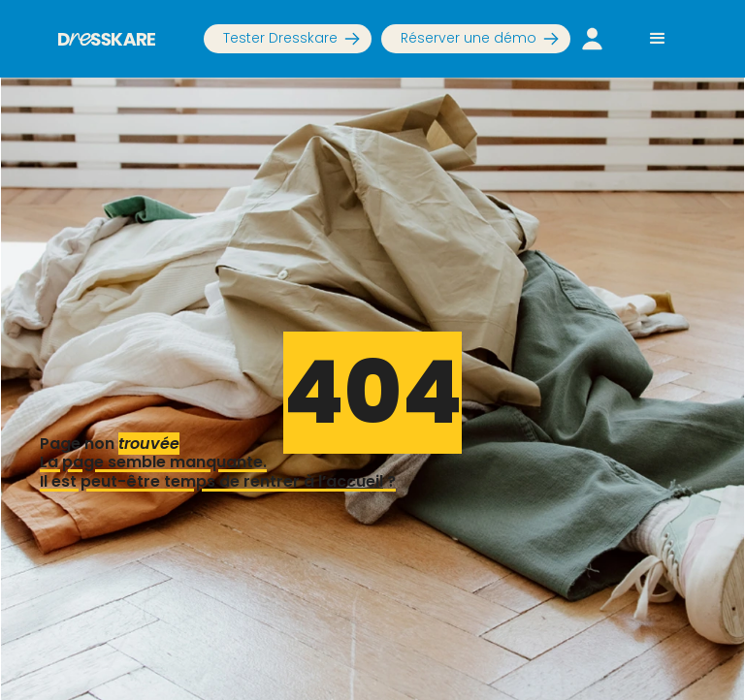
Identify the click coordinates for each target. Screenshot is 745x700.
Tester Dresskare (280, 38)
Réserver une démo (469, 38)
